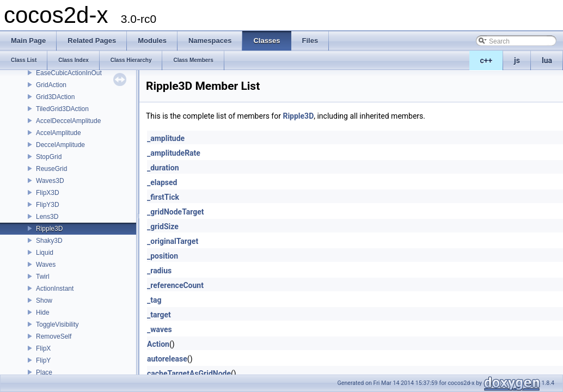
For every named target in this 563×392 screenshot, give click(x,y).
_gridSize (163, 226)
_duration (163, 168)
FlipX (43, 348)
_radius (159, 271)
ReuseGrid (51, 169)
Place (44, 372)
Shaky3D (49, 241)
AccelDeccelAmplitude (68, 121)
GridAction (51, 85)
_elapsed (162, 182)
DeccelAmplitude (60, 145)
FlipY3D (48, 205)
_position (163, 256)
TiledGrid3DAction (62, 109)
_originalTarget (173, 241)
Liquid (45, 253)
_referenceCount (175, 285)
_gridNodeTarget (176, 212)
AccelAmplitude (59, 133)
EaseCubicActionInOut (69, 73)
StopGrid (49, 157)
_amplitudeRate (174, 153)
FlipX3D (48, 193)
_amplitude (166, 138)
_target (159, 315)
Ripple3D (49, 229)
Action (158, 344)
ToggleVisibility (57, 324)
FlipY (43, 360)
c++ (486, 60)
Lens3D (47, 217)
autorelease (167, 359)
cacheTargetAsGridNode (189, 373)
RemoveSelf (54, 336)
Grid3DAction (55, 97)
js (517, 60)
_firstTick (163, 197)
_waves (160, 329)
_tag (154, 300)
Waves (46, 265)
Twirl (43, 277)
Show (44, 301)
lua (547, 60)
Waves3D (50, 181)
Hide (43, 313)
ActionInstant (55, 289)
